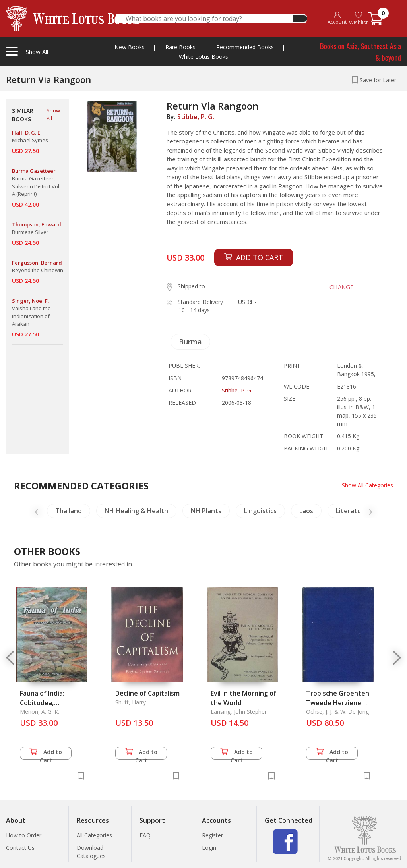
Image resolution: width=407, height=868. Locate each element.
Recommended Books (245, 47)
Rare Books (180, 47)
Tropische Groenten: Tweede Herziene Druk (338, 703)
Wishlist (358, 18)
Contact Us (20, 848)
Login (209, 848)
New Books (130, 47)
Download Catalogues (91, 852)
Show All (53, 114)
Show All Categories (367, 485)
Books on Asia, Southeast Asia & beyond (360, 51)
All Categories (94, 835)
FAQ (145, 835)
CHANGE (342, 287)
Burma (190, 342)
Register (212, 835)
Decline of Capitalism (147, 693)
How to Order (24, 835)
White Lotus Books (203, 57)
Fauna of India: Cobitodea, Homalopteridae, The (53, 703)
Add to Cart (46, 754)
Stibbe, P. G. (196, 117)
